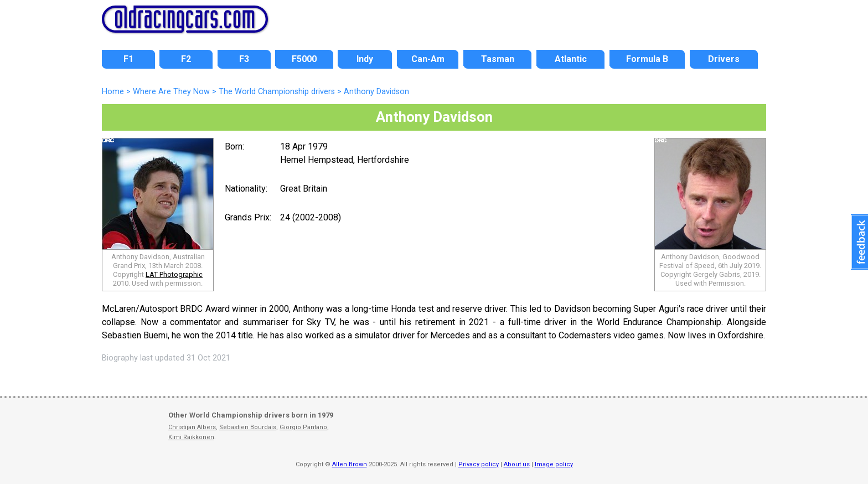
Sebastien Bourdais (248, 427)
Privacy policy (479, 464)
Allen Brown (350, 464)
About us (517, 464)
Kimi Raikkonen (191, 437)
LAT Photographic (174, 274)
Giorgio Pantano (303, 427)
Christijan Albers (192, 427)
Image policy (554, 464)
